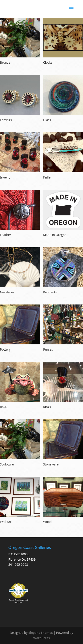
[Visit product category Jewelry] (20, 156)
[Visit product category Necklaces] (20, 271)
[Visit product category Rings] (63, 386)
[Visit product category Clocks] (63, 42)
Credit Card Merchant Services (18, 601)
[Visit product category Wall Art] (20, 501)
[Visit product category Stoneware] (63, 443)
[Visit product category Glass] (63, 99)
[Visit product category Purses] (63, 329)
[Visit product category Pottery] (20, 329)
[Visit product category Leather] (20, 214)
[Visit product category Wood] (63, 501)
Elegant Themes (41, 633)
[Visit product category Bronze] (20, 42)
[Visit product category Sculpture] (20, 443)
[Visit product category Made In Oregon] (63, 214)
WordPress (41, 638)
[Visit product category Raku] (20, 386)
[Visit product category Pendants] (63, 271)
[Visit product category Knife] (63, 156)
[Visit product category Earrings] (20, 99)
